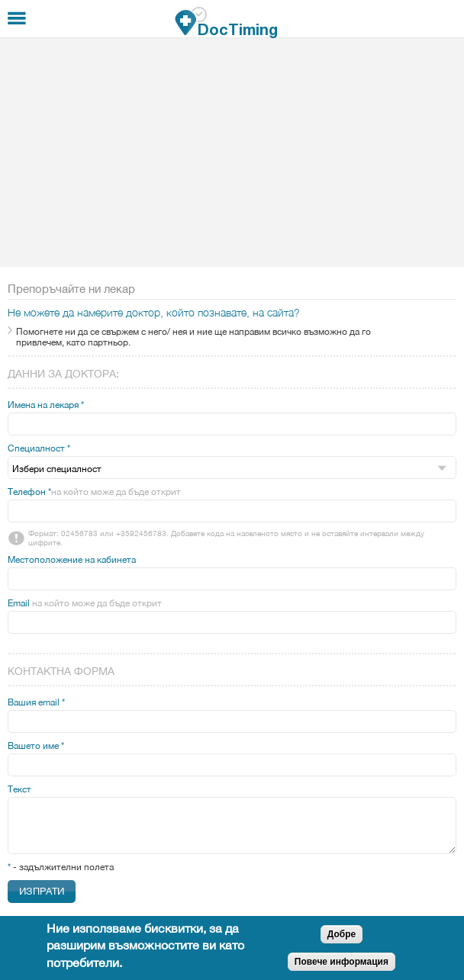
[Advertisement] (232, 153)
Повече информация (342, 962)
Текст (19, 789)
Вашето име (36, 746)
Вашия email (36, 702)
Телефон (94, 492)
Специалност (39, 448)
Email (85, 603)
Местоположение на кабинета (72, 560)
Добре (342, 934)
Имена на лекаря (46, 405)
